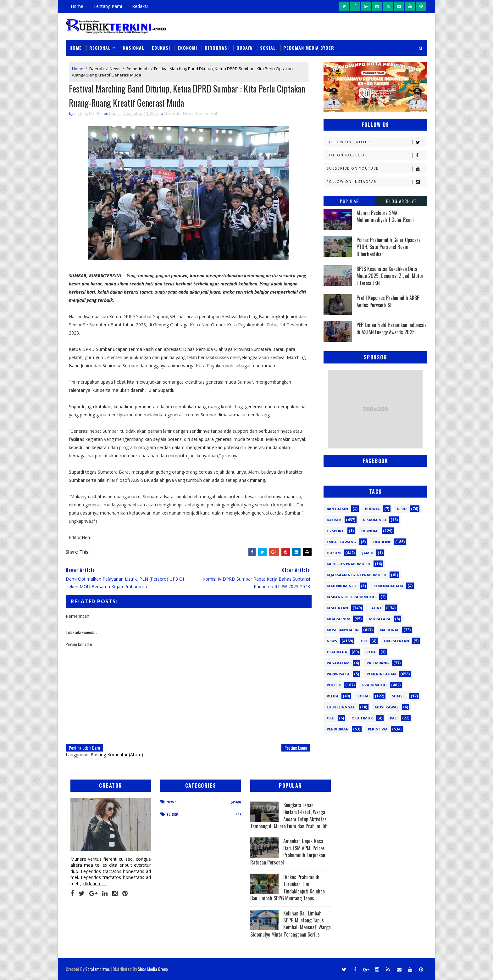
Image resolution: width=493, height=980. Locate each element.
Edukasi (161, 48)
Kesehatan (337, 608)
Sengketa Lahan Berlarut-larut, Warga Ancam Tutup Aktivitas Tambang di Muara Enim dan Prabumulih (289, 816)
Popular (349, 201)
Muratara (380, 619)
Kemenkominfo (341, 586)
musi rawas (387, 707)
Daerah (97, 69)
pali (394, 718)
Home (77, 6)
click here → (95, 884)
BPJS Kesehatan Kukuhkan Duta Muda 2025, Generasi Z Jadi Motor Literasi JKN (390, 276)
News (115, 69)
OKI (364, 641)
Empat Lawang (341, 542)
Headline (382, 542)
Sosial (268, 48)
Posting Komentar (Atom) (117, 755)
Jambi (368, 553)
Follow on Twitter (377, 142)
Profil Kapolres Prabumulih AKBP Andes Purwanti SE (388, 301)
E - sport (335, 531)
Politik (334, 685)
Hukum (334, 553)
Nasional (134, 48)
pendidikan (338, 729)
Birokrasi (217, 48)
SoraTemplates (97, 969)
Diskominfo (374, 520)
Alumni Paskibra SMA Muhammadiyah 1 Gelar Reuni (385, 216)
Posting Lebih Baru (84, 748)
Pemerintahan (381, 674)
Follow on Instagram (377, 182)
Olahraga (337, 652)
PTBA (371, 652)
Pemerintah (138, 69)
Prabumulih (374, 685)
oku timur (362, 718)
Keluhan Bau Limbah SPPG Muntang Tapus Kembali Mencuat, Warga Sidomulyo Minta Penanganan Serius (291, 924)
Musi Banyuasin (343, 630)
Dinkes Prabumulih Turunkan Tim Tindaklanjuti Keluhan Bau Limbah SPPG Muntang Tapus (288, 888)
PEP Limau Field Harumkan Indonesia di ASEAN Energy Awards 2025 (392, 328)
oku (331, 718)
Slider (172, 814)
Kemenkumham (388, 586)
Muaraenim (338, 619)
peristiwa (378, 729)
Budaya (244, 48)
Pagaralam (338, 663)
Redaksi (140, 6)
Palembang (378, 663)
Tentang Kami (108, 6)
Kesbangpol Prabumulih (351, 597)
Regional (100, 48)
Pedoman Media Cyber (309, 48)
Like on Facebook (377, 155)
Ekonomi (187, 48)
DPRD (402, 509)
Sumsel (399, 696)
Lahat (376, 608)
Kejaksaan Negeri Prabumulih (357, 575)
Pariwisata (338, 674)
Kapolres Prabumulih (349, 564)
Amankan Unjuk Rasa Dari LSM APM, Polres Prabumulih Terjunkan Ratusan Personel (288, 851)
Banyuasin (337, 509)
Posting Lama (296, 748)
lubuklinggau (341, 707)
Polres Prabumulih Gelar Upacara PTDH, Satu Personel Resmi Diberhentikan (389, 247)
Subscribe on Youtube (377, 169)
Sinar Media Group (153, 969)
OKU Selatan (396, 641)
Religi (332, 696)
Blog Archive (401, 201)
